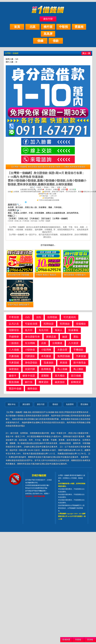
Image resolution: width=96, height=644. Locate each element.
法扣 (39, 318)
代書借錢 (14, 357)
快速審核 (73, 331)
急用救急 (46, 370)
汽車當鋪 (14, 364)
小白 (27, 318)
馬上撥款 (78, 370)
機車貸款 (44, 383)
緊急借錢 (14, 383)
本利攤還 (46, 357)
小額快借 (30, 351)
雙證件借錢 (15, 390)
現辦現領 (14, 331)
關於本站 (12, 406)
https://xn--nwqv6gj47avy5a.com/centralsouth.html (49, 203)
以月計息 (14, 325)
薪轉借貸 (76, 383)
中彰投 (64, 27)
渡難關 (45, 377)
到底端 (78, 640)
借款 (56, 41)
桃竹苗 (48, 27)
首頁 (17, 27)
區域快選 (66, 640)
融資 (65, 338)
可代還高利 (70, 318)
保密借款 (14, 370)
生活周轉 (30, 344)
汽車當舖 (81, 357)
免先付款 (44, 331)
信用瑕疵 (52, 318)
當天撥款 (60, 377)
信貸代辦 (30, 370)
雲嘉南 (79, 27)
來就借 (64, 364)
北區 (33, 27)
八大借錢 (14, 351)
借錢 (40, 41)
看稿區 (55, 406)
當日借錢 (76, 377)
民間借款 (65, 325)
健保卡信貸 (29, 377)
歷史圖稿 (84, 406)
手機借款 (78, 351)
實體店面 (51, 338)
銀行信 (29, 383)
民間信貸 (49, 325)
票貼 (76, 338)
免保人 (59, 331)
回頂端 (90, 640)
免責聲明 (70, 406)
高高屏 (48, 34)
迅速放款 (49, 364)
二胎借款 (14, 344)
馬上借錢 (62, 370)
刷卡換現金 (80, 364)
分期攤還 (57, 344)
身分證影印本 (32, 338)
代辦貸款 (30, 357)
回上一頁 (86, 53)
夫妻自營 (62, 351)
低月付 (29, 331)
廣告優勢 (26, 406)
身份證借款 (31, 364)
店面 (44, 344)
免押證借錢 (64, 357)
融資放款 (60, 383)
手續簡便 (14, 338)
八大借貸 (73, 344)
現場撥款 (81, 325)
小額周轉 (46, 351)
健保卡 (13, 377)
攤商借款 (32, 390)
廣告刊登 (48, 19)
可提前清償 (31, 325)
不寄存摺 (14, 318)
